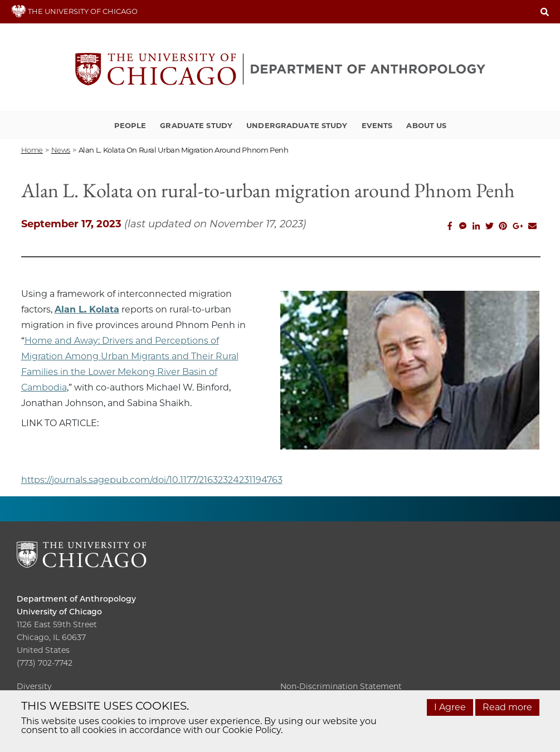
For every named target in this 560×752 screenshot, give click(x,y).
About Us (426, 125)
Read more (507, 707)
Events (377, 125)
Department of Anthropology (76, 599)
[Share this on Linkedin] (476, 226)
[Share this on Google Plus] (518, 226)
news (61, 150)
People (130, 125)
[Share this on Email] (533, 226)
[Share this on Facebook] (450, 226)
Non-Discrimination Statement (341, 686)
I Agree (450, 707)
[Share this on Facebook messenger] (463, 226)
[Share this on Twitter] (490, 226)
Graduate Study (196, 125)
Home (32, 150)
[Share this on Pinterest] (503, 226)
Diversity (34, 686)
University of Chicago (59, 612)
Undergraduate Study (297, 125)
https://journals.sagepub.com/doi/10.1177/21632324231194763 (152, 480)
